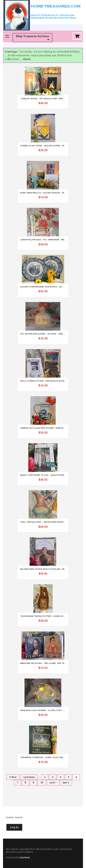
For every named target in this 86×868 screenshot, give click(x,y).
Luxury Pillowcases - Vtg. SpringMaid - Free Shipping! (48, 240)
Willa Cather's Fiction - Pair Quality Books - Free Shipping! (51, 381)
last (66, 782)
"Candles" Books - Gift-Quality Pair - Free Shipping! (46, 98)
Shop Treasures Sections (32, 38)
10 (42, 782)
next (53, 782)
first (13, 777)
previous (29, 777)
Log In (14, 827)
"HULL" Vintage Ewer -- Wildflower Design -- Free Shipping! (50, 522)
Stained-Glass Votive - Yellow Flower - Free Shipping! (48, 146)
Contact (10, 817)
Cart (77, 36)
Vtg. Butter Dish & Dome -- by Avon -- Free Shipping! (46, 334)
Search (19, 817)
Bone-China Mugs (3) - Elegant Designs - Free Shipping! (48, 193)
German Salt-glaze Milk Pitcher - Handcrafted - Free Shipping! (53, 428)
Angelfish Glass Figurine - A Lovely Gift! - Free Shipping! (49, 710)
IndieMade (25, 857)
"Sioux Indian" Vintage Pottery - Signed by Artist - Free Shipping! (53, 616)
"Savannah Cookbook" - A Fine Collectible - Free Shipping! (50, 757)
